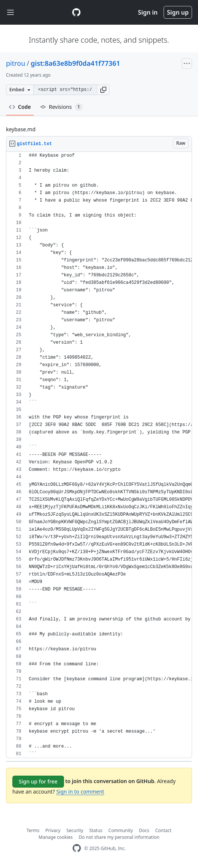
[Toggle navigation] (10, 13)
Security (75, 830)
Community (121, 830)
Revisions (61, 107)
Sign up (178, 12)
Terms (33, 830)
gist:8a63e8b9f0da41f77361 (75, 63)
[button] (103, 90)
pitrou (16, 63)
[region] (99, 455)
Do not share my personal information (119, 837)
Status (96, 830)
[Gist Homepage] (76, 12)
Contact (163, 830)
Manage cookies (56, 837)
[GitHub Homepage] (77, 848)
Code (20, 107)
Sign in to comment (80, 792)
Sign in (148, 12)
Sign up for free (38, 781)
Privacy (53, 830)
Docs (144, 830)
